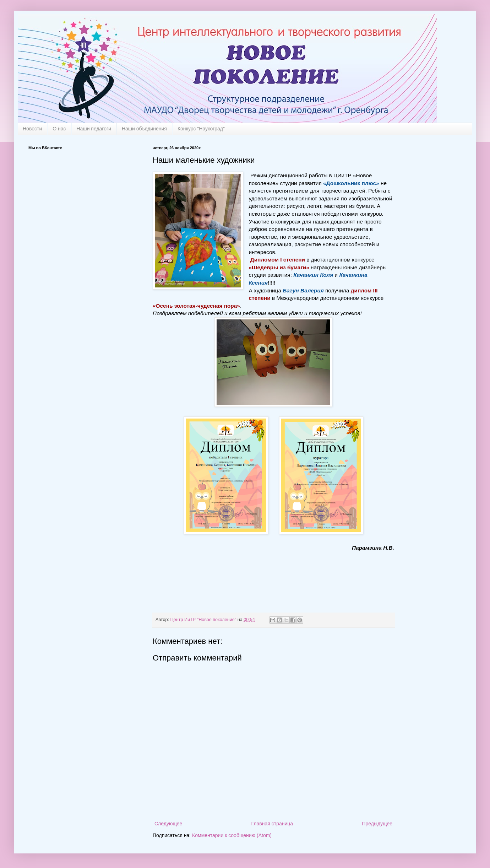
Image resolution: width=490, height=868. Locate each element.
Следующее (168, 824)
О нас (59, 129)
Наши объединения (144, 129)
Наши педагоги (94, 129)
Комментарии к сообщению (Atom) (232, 835)
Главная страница (272, 824)
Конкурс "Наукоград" (201, 129)
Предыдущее (377, 824)
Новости (32, 129)
